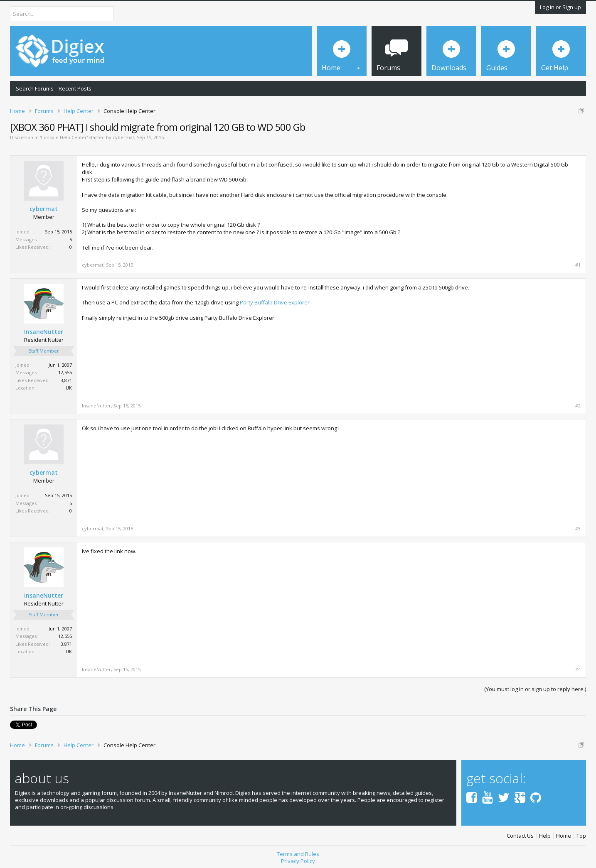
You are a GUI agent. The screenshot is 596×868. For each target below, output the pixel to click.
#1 (578, 265)
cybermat (123, 137)
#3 (578, 529)
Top (581, 836)
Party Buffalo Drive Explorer (275, 302)
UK (69, 388)
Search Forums (35, 88)
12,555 (65, 372)
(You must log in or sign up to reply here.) (535, 689)
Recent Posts (75, 88)
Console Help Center (64, 137)
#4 (578, 669)
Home (564, 836)
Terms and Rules (298, 854)
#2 (578, 406)
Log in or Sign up (560, 7)
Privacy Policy (298, 861)
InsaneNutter (44, 332)
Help (545, 836)
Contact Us (520, 836)
